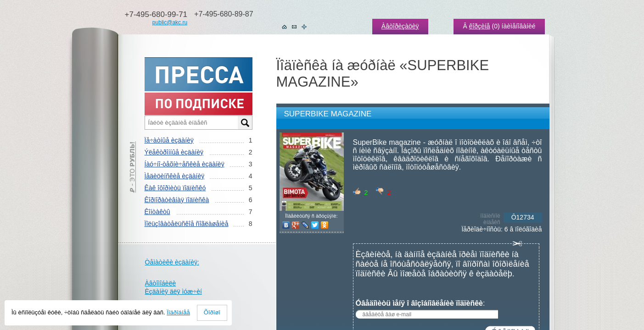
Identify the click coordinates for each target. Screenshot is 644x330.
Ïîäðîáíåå (178, 312)
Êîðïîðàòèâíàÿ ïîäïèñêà (177, 200)
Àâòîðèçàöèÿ (400, 26)
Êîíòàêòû (157, 212)
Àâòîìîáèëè (161, 283)
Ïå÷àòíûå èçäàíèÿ (169, 140)
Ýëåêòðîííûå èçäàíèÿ (174, 152)
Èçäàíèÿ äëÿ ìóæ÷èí (174, 291)
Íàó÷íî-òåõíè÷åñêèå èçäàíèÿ (185, 164)
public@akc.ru (170, 22)
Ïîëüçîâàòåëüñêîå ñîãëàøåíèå (187, 224)
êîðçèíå (480, 26)
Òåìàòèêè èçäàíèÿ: (172, 262)
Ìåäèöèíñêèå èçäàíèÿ (175, 176)
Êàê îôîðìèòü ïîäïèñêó (175, 188)
